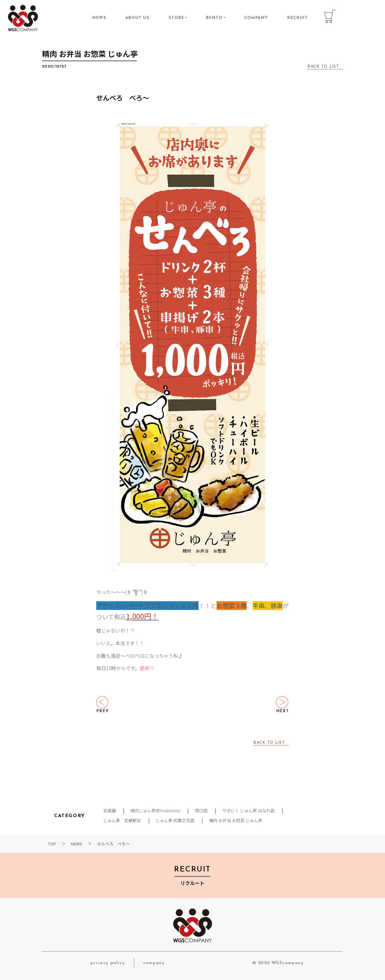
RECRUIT (297, 18)
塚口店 (202, 810)
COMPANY (256, 18)
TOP (52, 844)
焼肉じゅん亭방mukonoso (156, 810)
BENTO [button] (214, 18)
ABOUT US (138, 18)
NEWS (99, 18)
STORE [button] (177, 18)
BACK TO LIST (323, 67)
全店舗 (109, 810)
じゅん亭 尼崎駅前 (122, 820)
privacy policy (108, 963)
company (154, 963)
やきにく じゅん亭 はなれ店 (249, 810)
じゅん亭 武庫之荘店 (175, 820)
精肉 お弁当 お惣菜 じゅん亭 (236, 820)
